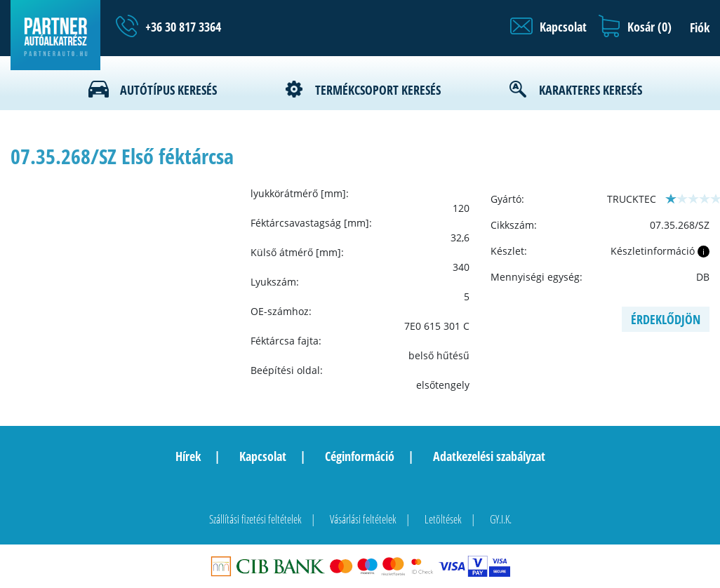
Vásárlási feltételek (363, 519)
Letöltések (443, 519)
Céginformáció (360, 456)
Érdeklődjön (666, 319)
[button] (548, 27)
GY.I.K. (501, 519)
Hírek (188, 456)
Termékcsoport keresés (378, 90)
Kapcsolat (263, 456)
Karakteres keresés (591, 90)
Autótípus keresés (168, 90)
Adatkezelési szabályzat (489, 456)
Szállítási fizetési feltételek (255, 519)
